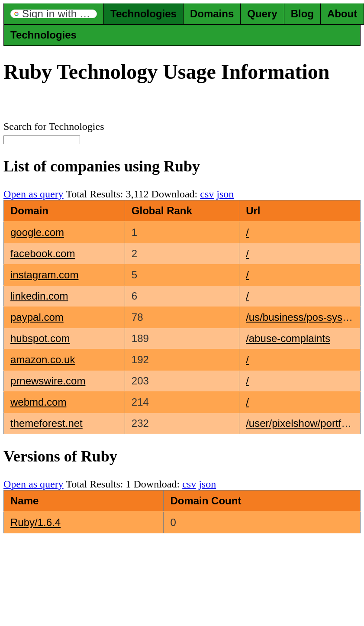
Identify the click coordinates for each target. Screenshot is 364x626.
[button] (54, 14)
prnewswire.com (48, 381)
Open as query (34, 194)
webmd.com (38, 402)
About (342, 14)
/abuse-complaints (288, 338)
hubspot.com (40, 338)
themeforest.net (47, 423)
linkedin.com (39, 296)
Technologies (143, 14)
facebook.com (43, 253)
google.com (37, 232)
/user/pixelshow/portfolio (301, 423)
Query (262, 14)
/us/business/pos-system (303, 317)
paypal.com (37, 317)
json (225, 194)
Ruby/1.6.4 (35, 522)
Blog (302, 14)
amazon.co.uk (43, 360)
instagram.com (44, 275)
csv (207, 194)
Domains (212, 14)
